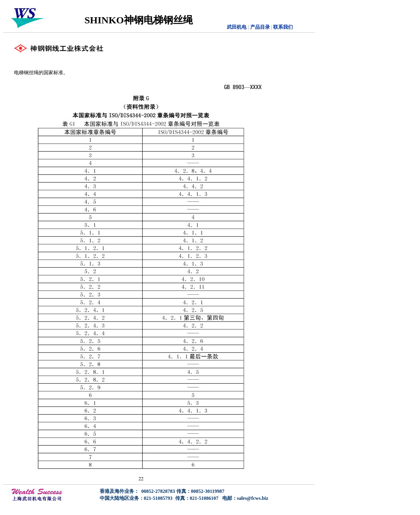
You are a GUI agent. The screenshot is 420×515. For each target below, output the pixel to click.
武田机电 (237, 27)
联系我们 (283, 27)
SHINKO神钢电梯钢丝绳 (139, 20)
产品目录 (259, 27)
